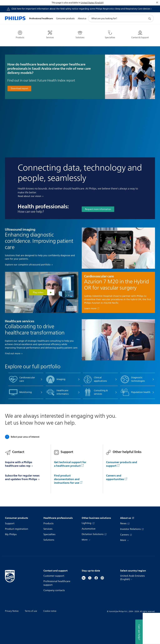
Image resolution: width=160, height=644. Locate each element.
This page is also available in (66, 3)
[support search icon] (150, 19)
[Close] (157, 2)
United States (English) (92, 3)
